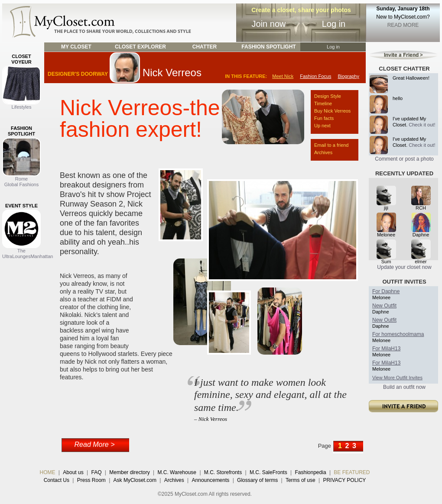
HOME (48, 472)
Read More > (95, 444)
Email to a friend (331, 145)
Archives (323, 152)
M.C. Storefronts (223, 472)
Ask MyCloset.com (135, 480)
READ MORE (403, 25)
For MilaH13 (386, 349)
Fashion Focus (315, 76)
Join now (269, 24)
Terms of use (301, 480)
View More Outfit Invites (397, 378)
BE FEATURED (352, 472)
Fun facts (324, 118)
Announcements (211, 480)
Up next (322, 126)
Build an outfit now (404, 387)
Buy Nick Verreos (332, 111)
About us (73, 472)
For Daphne (386, 291)
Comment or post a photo (404, 159)
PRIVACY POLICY (344, 480)
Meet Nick (283, 76)
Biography (348, 76)
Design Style (328, 96)
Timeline (323, 103)
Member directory (129, 472)
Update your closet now (404, 267)
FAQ (96, 472)
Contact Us (57, 480)
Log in (334, 24)
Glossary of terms (257, 480)
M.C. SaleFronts (268, 472)
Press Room (91, 480)
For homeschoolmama (398, 334)
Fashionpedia (311, 472)
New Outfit (384, 306)
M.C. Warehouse (177, 472)
